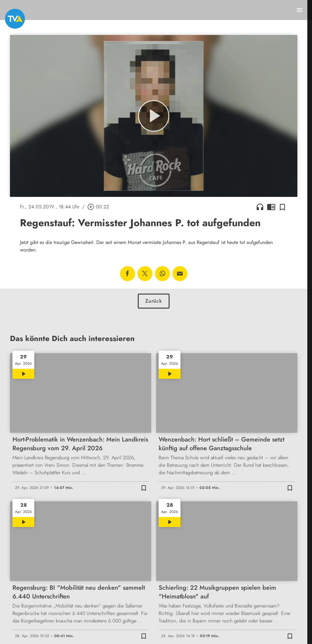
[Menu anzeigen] (300, 10)
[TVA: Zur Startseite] (15, 19)
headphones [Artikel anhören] (260, 207)
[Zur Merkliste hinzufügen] (282, 207)
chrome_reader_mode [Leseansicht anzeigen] (271, 207)
